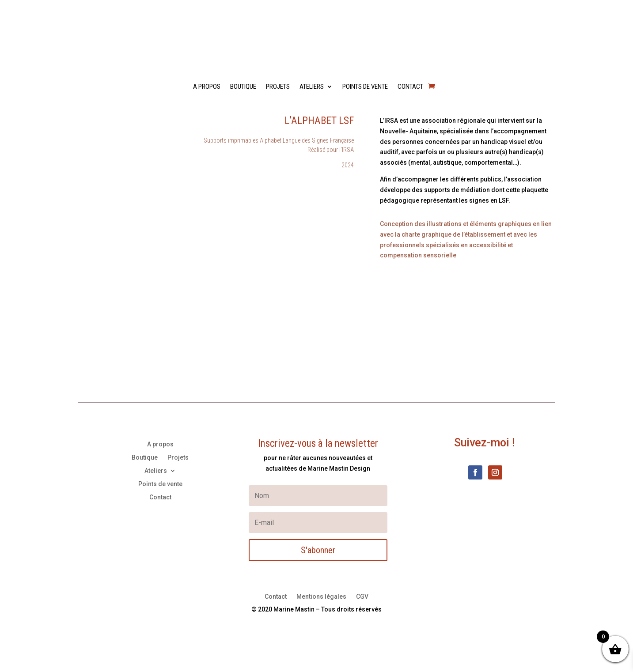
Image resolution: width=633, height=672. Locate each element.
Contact (410, 87)
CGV (362, 597)
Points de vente (365, 87)
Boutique (243, 87)
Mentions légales (321, 597)
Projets (278, 87)
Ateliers (312, 87)
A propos (207, 87)
